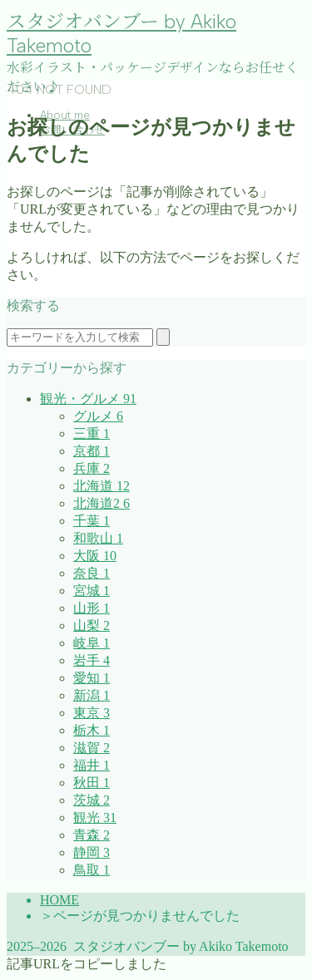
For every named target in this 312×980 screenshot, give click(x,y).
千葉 (92, 521)
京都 (92, 451)
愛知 (92, 678)
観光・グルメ (88, 399)
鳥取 (92, 870)
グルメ (98, 416)
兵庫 (92, 468)
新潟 (92, 695)
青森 (92, 835)
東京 (92, 713)
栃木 (92, 730)
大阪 (95, 556)
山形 (92, 608)
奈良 (92, 573)
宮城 (92, 591)
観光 (95, 817)
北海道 (102, 486)
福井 (92, 765)
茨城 (92, 800)
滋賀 (92, 748)
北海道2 (102, 503)
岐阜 (92, 643)
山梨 (92, 625)
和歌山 (98, 538)
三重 (92, 433)
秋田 (92, 783)
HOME (59, 900)
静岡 (92, 852)
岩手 (92, 660)
